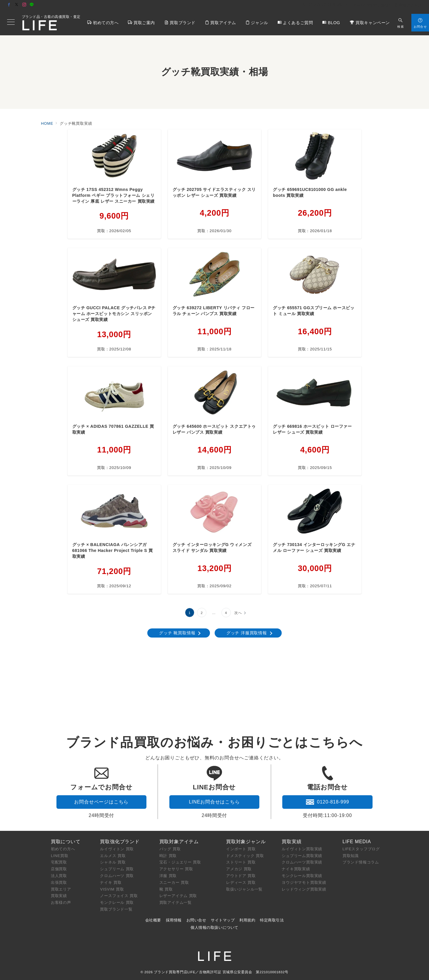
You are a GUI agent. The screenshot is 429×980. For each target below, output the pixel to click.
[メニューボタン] (11, 23)
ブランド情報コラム (361, 862)
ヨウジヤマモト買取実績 (304, 882)
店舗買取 (59, 869)
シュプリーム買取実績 (302, 856)
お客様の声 (61, 902)
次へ (238, 613)
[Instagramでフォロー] (24, 5)
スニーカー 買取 (174, 882)
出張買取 (59, 882)
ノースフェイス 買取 (119, 896)
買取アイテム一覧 (176, 902)
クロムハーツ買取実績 (302, 862)
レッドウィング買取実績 (304, 889)
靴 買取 (166, 889)
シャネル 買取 (113, 862)
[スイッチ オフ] (401, 23)
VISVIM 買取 (112, 889)
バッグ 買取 (170, 849)
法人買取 (59, 876)
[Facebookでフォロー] (9, 5)
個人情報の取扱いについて (214, 927)
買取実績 (59, 896)
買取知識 (351, 856)
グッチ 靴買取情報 (177, 633)
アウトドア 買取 (241, 876)
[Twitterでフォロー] (17, 5)
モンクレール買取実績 (302, 876)
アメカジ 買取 (239, 869)
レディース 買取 (241, 882)
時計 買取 (168, 856)
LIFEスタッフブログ (361, 849)
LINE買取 (60, 856)
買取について (66, 842)
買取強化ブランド (120, 842)
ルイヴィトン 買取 (117, 849)
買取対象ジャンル (246, 842)
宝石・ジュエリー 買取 (180, 862)
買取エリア (61, 889)
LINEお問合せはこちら (214, 802)
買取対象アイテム (179, 842)
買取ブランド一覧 (116, 909)
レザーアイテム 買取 (178, 896)
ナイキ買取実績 (296, 869)
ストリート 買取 (241, 862)
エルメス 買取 (113, 856)
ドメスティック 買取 (245, 856)
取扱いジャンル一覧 (244, 889)
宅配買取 (59, 862)
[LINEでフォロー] (32, 5)
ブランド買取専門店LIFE (175, 972)
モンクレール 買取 (117, 902)
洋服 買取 (168, 876)
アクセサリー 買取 (176, 869)
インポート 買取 (241, 849)
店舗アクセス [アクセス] (408, 5)
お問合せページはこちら (101, 802)
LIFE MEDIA (357, 842)
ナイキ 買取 (111, 882)
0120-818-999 (327, 802)
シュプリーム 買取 (117, 869)
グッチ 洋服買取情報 (247, 633)
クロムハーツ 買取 (117, 876)
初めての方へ (63, 849)
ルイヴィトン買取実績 (302, 849)
